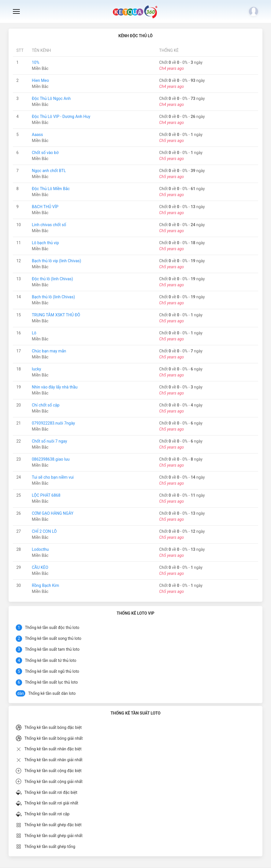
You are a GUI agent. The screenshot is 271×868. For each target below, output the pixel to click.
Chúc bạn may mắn (49, 351)
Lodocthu (40, 549)
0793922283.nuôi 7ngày (53, 423)
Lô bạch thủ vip (45, 243)
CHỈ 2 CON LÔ (44, 531)
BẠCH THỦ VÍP (45, 207)
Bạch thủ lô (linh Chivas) (53, 297)
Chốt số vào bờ (45, 153)
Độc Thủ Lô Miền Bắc (51, 189)
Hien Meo (40, 80)
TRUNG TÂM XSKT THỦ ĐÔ (56, 315)
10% (36, 62)
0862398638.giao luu (51, 459)
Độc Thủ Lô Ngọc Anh (51, 98)
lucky (36, 369)
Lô (34, 333)
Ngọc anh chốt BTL (49, 171)
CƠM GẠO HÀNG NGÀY (53, 513)
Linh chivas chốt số (49, 225)
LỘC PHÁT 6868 (46, 495)
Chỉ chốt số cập (46, 405)
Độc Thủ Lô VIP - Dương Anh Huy (61, 117)
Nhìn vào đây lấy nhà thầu (55, 387)
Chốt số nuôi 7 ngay (49, 441)
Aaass (37, 135)
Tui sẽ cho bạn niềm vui (53, 477)
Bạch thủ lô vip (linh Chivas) (56, 261)
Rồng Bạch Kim (45, 585)
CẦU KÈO (40, 567)
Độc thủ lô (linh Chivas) (52, 279)
